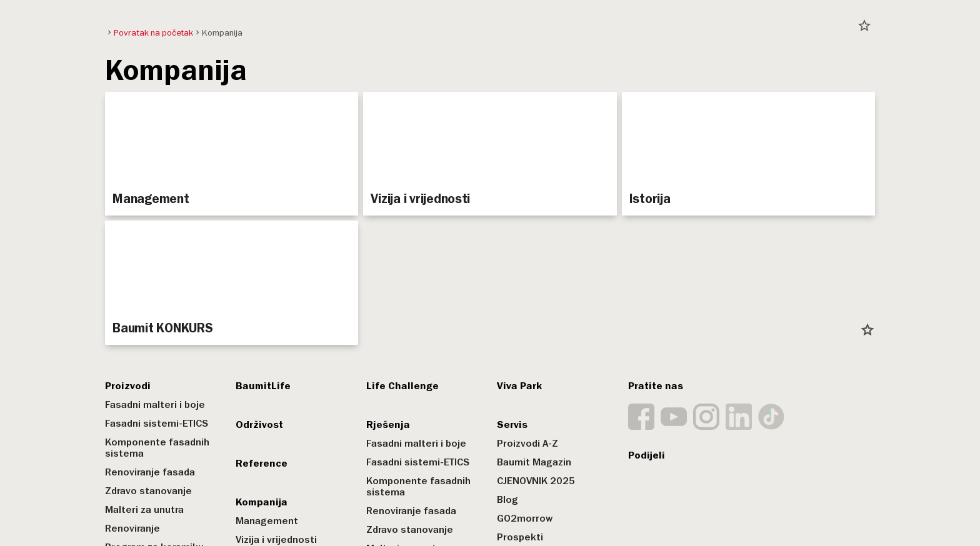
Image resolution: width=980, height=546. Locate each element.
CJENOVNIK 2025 (536, 481)
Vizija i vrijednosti (276, 540)
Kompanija (262, 502)
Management (267, 521)
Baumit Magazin (534, 462)
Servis (512, 425)
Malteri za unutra (144, 510)
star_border (864, 26)
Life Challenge (402, 386)
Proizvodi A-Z (527, 444)
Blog (507, 500)
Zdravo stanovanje (148, 491)
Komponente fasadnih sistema (157, 448)
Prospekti (520, 537)
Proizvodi (128, 386)
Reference (262, 464)
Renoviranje (132, 529)
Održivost (259, 425)
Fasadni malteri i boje (155, 405)
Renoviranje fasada (150, 472)
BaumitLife (263, 386)
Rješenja (388, 425)
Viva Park (519, 386)
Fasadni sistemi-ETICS (157, 424)
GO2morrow (525, 519)
